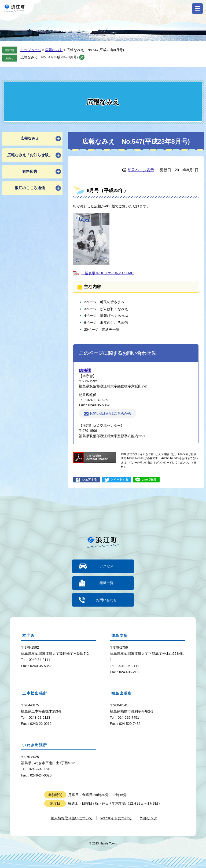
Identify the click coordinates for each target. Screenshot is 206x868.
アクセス (106, 566)
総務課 (85, 370)
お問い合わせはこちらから (110, 414)
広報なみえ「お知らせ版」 (30, 155)
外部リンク (148, 818)
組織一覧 (106, 583)
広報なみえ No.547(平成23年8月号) (49, 57)
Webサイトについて (116, 818)
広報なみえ (54, 50)
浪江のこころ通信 (30, 188)
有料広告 (30, 172)
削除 (82, 57)
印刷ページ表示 (141, 170)
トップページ (31, 50)
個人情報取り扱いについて (72, 818)
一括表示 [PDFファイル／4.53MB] (108, 273)
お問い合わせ (106, 600)
